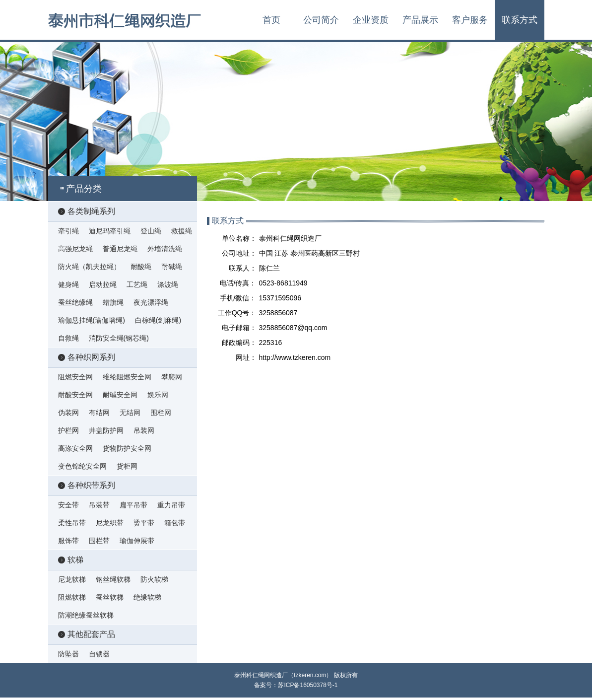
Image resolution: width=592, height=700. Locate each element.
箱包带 (175, 523)
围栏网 (161, 413)
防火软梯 (154, 579)
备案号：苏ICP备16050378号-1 (296, 685)
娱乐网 (158, 395)
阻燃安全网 (75, 377)
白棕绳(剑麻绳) (158, 320)
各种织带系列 (87, 485)
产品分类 (80, 189)
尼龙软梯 (72, 579)
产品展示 (420, 20)
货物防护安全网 (127, 448)
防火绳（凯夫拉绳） (89, 267)
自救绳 (68, 338)
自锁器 (99, 654)
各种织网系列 (87, 357)
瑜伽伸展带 (137, 541)
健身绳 (68, 284)
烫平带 (144, 523)
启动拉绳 (103, 284)
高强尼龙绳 (75, 249)
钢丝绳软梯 (113, 579)
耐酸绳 (141, 267)
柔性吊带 (72, 523)
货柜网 (127, 466)
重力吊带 (171, 505)
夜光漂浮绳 (151, 302)
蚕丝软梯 (110, 597)
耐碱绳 (172, 267)
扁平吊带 (133, 505)
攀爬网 (172, 377)
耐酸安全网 (75, 395)
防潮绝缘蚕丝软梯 (86, 615)
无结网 (130, 413)
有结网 (99, 413)
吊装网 (144, 430)
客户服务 (470, 20)
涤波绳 (168, 284)
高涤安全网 (75, 448)
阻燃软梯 (72, 597)
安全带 (68, 505)
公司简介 (321, 20)
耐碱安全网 (120, 395)
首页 (271, 20)
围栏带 (99, 541)
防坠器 (68, 654)
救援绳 (182, 231)
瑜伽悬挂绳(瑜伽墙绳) (92, 320)
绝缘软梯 (147, 597)
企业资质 (371, 20)
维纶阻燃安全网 (127, 377)
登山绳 (151, 231)
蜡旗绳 (113, 302)
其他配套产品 (87, 634)
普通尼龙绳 (120, 249)
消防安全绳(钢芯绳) (119, 338)
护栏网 (68, 430)
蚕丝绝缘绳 (75, 302)
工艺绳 (137, 284)
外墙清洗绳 (165, 249)
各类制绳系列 (87, 211)
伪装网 (68, 413)
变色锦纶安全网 (82, 466)
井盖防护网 (106, 430)
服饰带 (68, 541)
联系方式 (520, 20)
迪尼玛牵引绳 (110, 231)
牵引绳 (68, 231)
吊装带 (99, 505)
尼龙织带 (110, 523)
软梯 (71, 560)
